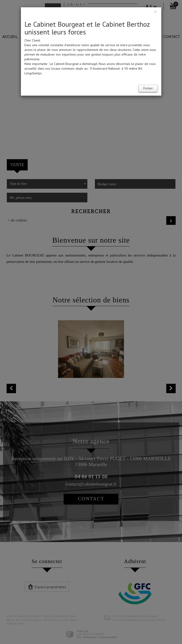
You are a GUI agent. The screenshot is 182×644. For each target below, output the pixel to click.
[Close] (155, 12)
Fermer (148, 88)
